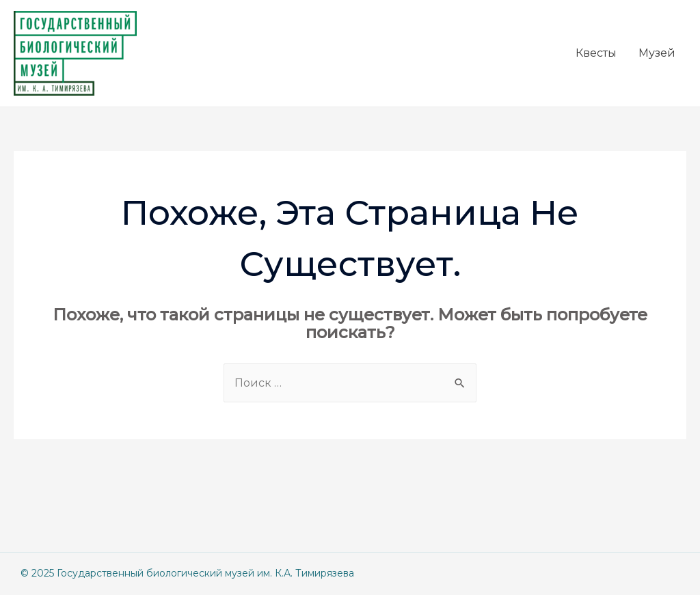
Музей (657, 53)
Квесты (596, 53)
